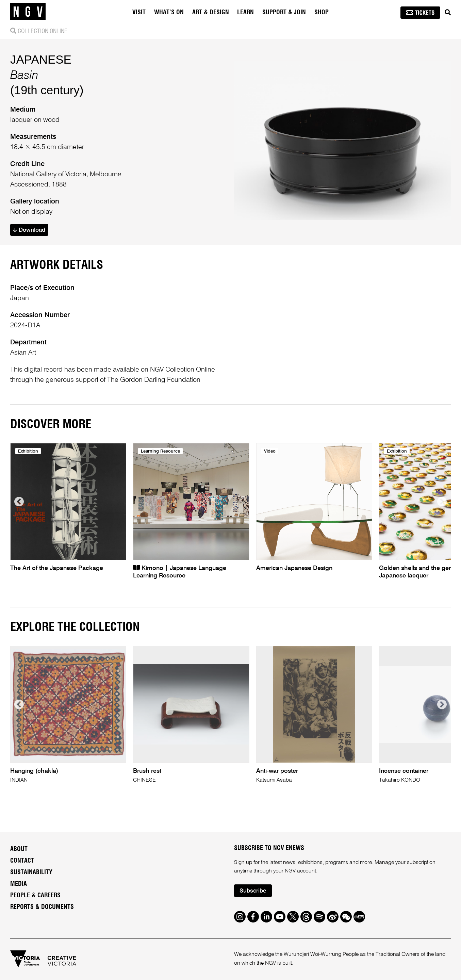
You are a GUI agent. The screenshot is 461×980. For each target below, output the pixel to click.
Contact (22, 861)
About (19, 849)
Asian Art (23, 353)
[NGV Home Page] (28, 12)
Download (29, 230)
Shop (322, 13)
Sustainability (31, 872)
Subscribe (253, 891)
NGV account (300, 871)
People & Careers (35, 896)
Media (19, 884)
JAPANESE (41, 59)
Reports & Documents (42, 907)
